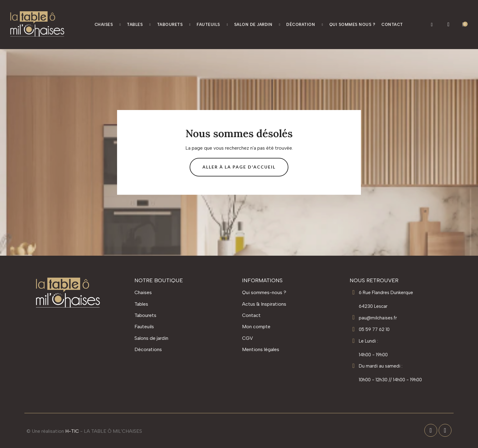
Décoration (305, 25)
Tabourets (174, 25)
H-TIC (72, 431)
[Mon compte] (449, 24)
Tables (139, 25)
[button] (432, 25)
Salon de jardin (257, 25)
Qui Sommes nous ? (352, 25)
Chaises (108, 25)
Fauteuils (212, 25)
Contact (392, 25)
